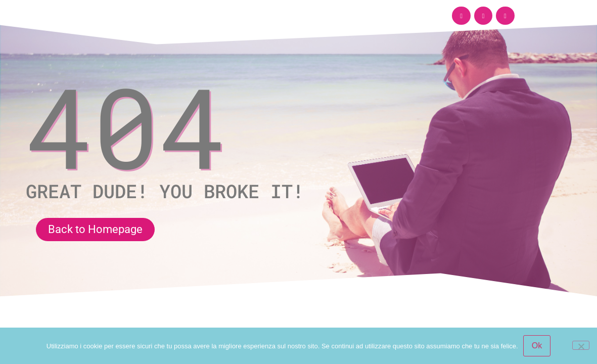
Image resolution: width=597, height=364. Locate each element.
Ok (537, 346)
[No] (581, 345)
